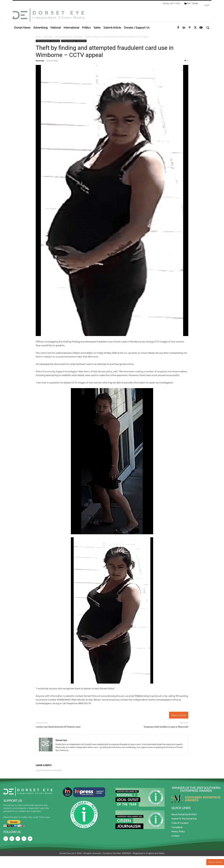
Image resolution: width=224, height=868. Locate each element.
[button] (208, 28)
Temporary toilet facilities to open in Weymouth (166, 727)
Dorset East (48, 37)
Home (38, 37)
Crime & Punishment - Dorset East (69, 37)
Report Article (179, 715)
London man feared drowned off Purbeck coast (58, 727)
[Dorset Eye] (48, 15)
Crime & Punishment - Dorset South (74, 41)
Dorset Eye (40, 61)
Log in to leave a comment (49, 770)
